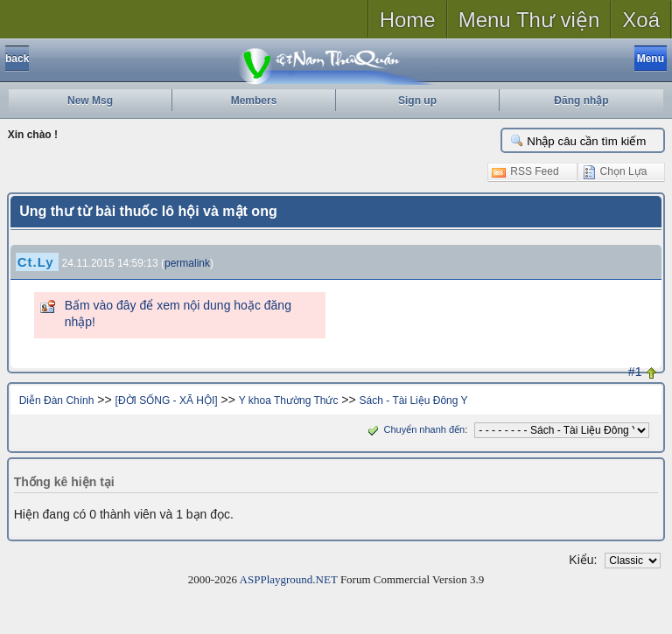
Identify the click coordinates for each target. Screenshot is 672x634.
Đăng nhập (581, 101)
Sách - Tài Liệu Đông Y (414, 401)
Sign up (417, 101)
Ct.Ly (36, 262)
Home (408, 20)
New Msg (90, 101)
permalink (187, 263)
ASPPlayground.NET (289, 579)
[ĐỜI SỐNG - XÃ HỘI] (167, 401)
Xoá (641, 20)
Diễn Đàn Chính (57, 401)
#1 (635, 372)
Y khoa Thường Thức (289, 401)
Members (254, 101)
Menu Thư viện (529, 20)
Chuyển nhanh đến (414, 429)
